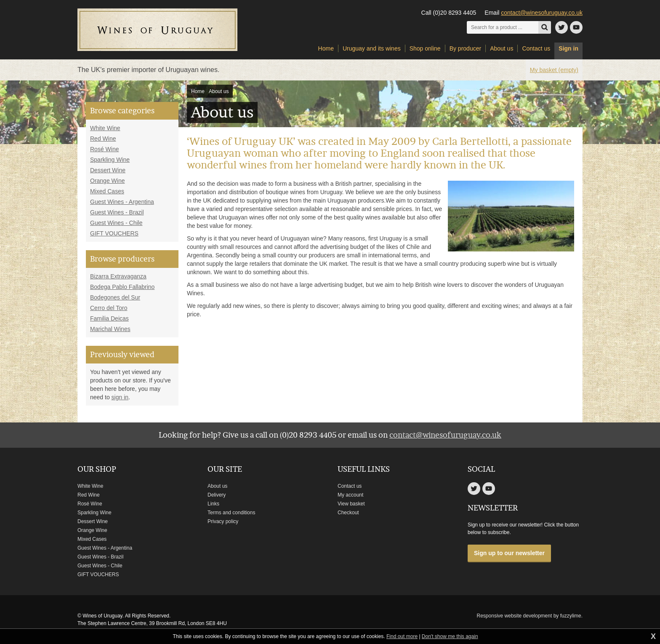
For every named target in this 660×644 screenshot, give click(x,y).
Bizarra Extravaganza (118, 276)
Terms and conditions (231, 513)
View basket (351, 504)
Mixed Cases (107, 191)
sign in (120, 397)
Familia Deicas (109, 318)
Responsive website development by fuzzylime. (530, 616)
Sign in (568, 48)
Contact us (350, 486)
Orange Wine (107, 181)
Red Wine (103, 139)
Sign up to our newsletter (509, 553)
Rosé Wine (104, 149)
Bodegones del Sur (115, 297)
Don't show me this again (450, 636)
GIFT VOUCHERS (114, 233)
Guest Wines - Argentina (122, 202)
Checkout (348, 513)
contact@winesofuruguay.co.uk (542, 13)
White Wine (105, 128)
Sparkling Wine (110, 160)
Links (213, 504)
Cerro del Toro (109, 308)
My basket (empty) (554, 70)
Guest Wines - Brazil (117, 212)
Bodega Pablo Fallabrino (122, 287)
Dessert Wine (108, 170)
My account (350, 495)
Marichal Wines (110, 329)
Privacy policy (223, 521)
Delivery (217, 495)
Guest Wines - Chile (116, 223)
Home (198, 91)
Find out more (402, 636)
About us (219, 91)
